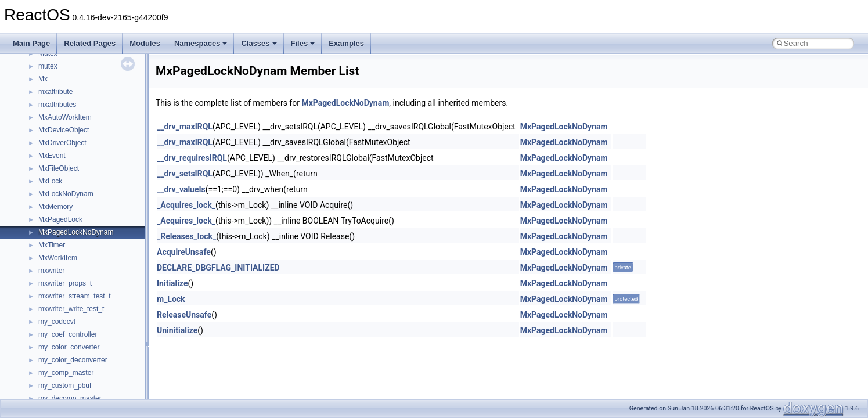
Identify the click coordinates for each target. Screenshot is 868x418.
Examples (346, 43)
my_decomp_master (70, 398)
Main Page (31, 43)
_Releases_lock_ (186, 236)
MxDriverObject (62, 143)
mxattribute (55, 92)
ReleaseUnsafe (184, 315)
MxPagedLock (60, 219)
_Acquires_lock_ (186, 205)
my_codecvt (57, 322)
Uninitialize (177, 330)
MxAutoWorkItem (65, 117)
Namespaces (201, 43)
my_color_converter (69, 347)
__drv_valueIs (181, 189)
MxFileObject (59, 168)
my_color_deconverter (73, 360)
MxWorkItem (58, 258)
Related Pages (90, 43)
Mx (43, 79)
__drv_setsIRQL (185, 174)
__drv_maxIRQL (185, 127)
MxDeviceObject (64, 130)
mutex (48, 66)
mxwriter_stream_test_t (75, 296)
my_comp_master (66, 373)
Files (303, 43)
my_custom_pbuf (65, 385)
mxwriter (51, 271)
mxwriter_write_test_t (71, 309)
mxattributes (57, 105)
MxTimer (52, 245)
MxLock (50, 181)
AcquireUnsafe (184, 252)
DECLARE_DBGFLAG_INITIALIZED (218, 268)
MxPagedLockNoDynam (76, 232)
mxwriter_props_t (65, 283)
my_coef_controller (68, 334)
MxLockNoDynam (66, 194)
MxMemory (55, 207)
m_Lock (171, 299)
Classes (259, 43)
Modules (145, 43)
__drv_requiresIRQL (192, 158)
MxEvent (52, 156)
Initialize (172, 283)
